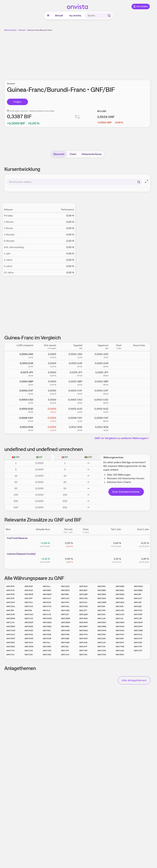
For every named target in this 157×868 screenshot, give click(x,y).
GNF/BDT (83, 590)
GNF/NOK (120, 630)
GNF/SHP (120, 643)
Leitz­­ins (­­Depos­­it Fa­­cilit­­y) (21, 554)
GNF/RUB (47, 638)
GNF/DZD (65, 586)
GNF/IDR (119, 606)
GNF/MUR (138, 622)
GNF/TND (47, 651)
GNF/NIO (47, 630)
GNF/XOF (10, 598)
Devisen (22, 30)
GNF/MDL (65, 626)
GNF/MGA (47, 622)
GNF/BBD (102, 590)
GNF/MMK (102, 626)
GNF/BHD (65, 590)
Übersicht (59, 154)
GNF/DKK (102, 598)
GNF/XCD (11, 634)
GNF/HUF (138, 651)
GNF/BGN (120, 594)
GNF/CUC (29, 618)
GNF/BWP (47, 594)
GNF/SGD (65, 643)
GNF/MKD (11, 626)
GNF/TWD (11, 630)
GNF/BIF (138, 594)
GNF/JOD (120, 610)
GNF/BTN (10, 594)
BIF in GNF (102, 111)
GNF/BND (102, 594)
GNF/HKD (84, 606)
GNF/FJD (83, 602)
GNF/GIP (138, 602)
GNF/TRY (65, 651)
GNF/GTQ (11, 606)
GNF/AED (120, 598)
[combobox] (74, 182)
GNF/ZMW (66, 618)
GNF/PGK (65, 634)
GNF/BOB (29, 594)
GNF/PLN (138, 634)
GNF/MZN (29, 626)
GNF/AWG (138, 586)
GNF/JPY (83, 610)
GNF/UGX (102, 651)
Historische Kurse (92, 154)
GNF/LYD (10, 622)
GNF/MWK (66, 622)
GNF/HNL (65, 606)
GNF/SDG (11, 647)
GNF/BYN (120, 655)
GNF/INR (101, 606)
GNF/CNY (65, 598)
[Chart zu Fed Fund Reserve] (86, 544)
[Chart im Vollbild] (147, 181)
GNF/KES (101, 614)
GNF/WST (84, 638)
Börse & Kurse (10, 30)
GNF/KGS (83, 618)
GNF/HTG (47, 606)
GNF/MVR (102, 622)
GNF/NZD (29, 630)
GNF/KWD (47, 618)
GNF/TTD (10, 651)
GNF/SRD (47, 647)
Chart (73, 154)
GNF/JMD (65, 610)
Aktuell (59, 16)
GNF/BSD (47, 590)
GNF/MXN (47, 626)
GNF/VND (102, 655)
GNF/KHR (11, 614)
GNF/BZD (120, 590)
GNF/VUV (65, 655)
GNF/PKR (29, 634)
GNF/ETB (10, 590)
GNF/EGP (29, 586)
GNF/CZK (29, 651)
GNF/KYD (138, 610)
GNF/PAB (47, 634)
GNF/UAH (120, 651)
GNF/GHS (120, 602)
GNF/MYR (83, 622)
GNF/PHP (120, 634)
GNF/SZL (65, 647)
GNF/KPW (102, 630)
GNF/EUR (47, 602)
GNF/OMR (138, 630)
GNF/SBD (65, 638)
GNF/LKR (102, 643)
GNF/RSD (10, 643)
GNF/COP (120, 614)
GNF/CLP (47, 598)
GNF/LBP (138, 618)
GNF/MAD (120, 622)
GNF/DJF (138, 598)
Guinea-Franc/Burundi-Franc (40, 30)
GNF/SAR (102, 638)
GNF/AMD (120, 586)
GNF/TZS (101, 647)
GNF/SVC (29, 602)
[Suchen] (139, 182)
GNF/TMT (83, 651)
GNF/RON (29, 638)
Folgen (17, 102)
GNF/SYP (83, 647)
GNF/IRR (10, 610)
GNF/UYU (10, 655)
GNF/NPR (138, 626)
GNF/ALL (47, 586)
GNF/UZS (29, 655)
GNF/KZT (65, 614)
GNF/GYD (29, 606)
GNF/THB (120, 647)
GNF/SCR (29, 643)
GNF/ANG (83, 630)
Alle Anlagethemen (134, 680)
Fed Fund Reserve (17, 538)
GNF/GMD (102, 602)
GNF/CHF (138, 638)
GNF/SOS (83, 643)
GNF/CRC (84, 598)
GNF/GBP (83, 594)
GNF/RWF (11, 638)
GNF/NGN (65, 630)
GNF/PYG (83, 634)
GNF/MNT (84, 626)
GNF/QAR (83, 614)
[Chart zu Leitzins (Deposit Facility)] (86, 560)
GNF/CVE (47, 614)
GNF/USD (47, 655)
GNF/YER (101, 610)
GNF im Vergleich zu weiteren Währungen (122, 438)
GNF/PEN (102, 634)
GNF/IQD (138, 606)
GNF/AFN (10, 586)
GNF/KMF (138, 614)
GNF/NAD (120, 626)
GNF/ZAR (138, 643)
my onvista (75, 16)
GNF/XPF (29, 598)
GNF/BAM (11, 618)
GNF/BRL (65, 594)
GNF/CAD (29, 614)
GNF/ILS (46, 610)
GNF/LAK (102, 618)
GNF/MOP (29, 622)
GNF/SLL (47, 643)
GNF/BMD (138, 590)
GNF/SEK (120, 638)
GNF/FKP (65, 602)
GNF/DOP (11, 602)
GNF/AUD (29, 590)
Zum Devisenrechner (126, 492)
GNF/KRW (29, 647)
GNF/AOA (83, 586)
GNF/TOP (138, 647)
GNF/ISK (28, 610)
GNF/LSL (120, 618)
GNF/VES (83, 655)
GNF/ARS (101, 586)
